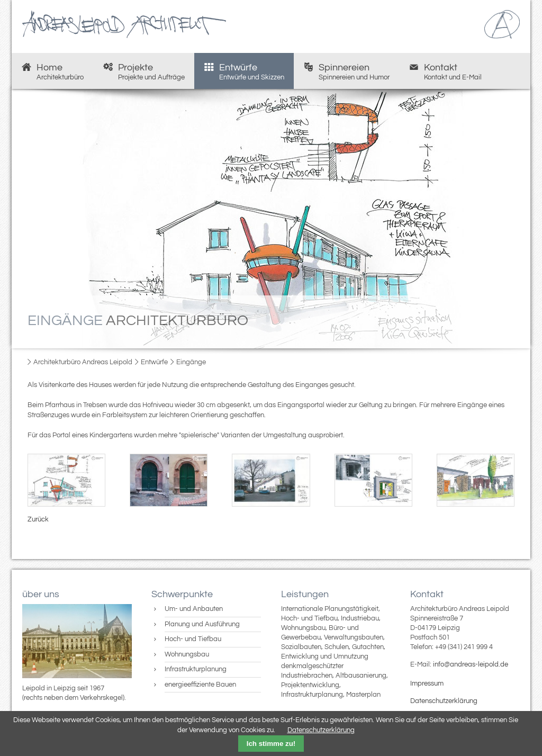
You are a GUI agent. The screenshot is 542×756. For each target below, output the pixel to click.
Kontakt (445, 72)
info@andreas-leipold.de (471, 664)
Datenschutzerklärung (444, 701)
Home (52, 72)
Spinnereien (346, 72)
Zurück (38, 519)
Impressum (427, 683)
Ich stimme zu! (271, 744)
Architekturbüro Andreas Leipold (83, 362)
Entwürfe (244, 72)
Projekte (144, 72)
